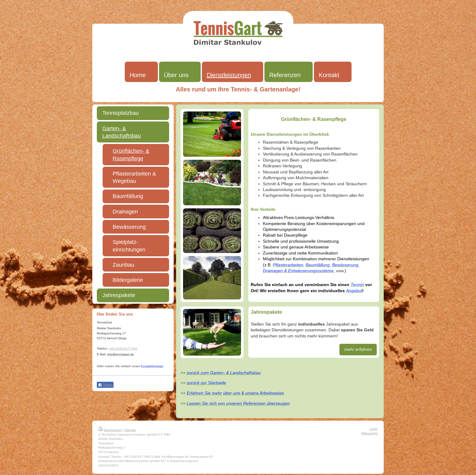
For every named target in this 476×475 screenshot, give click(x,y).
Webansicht (369, 433)
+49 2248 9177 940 (123, 349)
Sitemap (130, 430)
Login (374, 429)
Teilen (105, 385)
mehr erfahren (358, 349)
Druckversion (110, 430)
